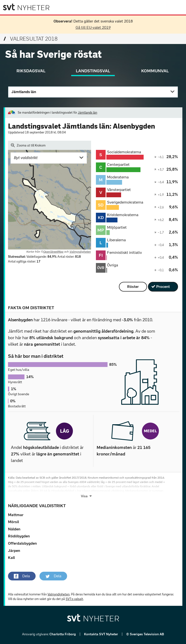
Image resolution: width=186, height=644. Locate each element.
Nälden (14, 529)
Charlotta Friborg (63, 634)
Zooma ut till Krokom (28, 145)
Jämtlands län (24, 92)
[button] (22, 576)
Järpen (14, 551)
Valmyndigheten (80, 252)
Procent (163, 287)
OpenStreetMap (53, 252)
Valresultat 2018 (31, 39)
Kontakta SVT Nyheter (101, 634)
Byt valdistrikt (26, 158)
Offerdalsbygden (22, 543)
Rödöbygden (19, 536)
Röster (133, 287)
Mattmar (16, 515)
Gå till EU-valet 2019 (93, 27)
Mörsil (13, 522)
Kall (11, 558)
